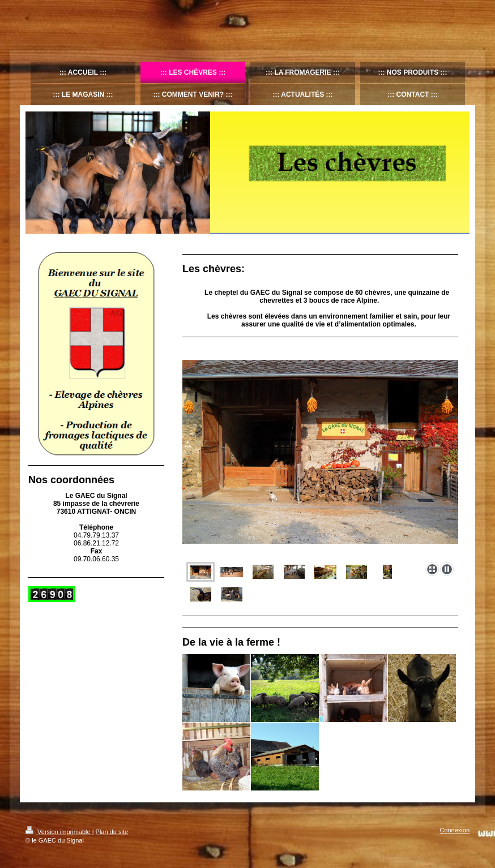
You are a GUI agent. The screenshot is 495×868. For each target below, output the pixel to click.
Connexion (455, 830)
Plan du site (112, 832)
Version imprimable (59, 832)
